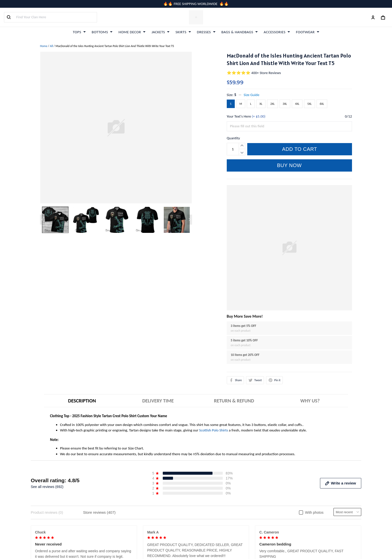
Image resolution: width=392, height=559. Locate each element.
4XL (297, 104)
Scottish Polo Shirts (214, 430)
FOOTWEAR (308, 32)
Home (44, 46)
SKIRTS (183, 32)
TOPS (79, 32)
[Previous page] (42, 220)
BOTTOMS (102, 32)
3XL (285, 104)
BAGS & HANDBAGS (240, 32)
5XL (309, 104)
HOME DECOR (132, 32)
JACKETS (160, 32)
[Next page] (189, 220)
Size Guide (252, 95)
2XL (272, 104)
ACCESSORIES (277, 32)
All (51, 46)
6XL (322, 104)
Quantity (233, 138)
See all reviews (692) (47, 487)
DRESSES (206, 32)
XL (261, 104)
